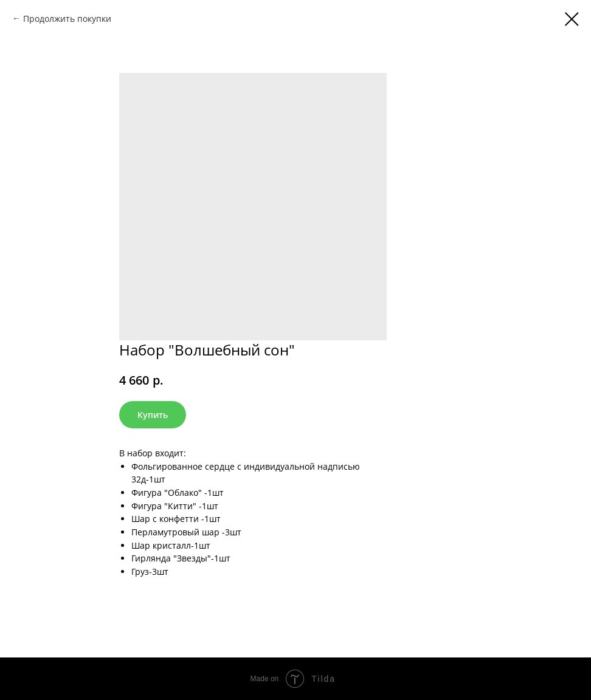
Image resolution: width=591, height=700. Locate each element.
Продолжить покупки (67, 19)
